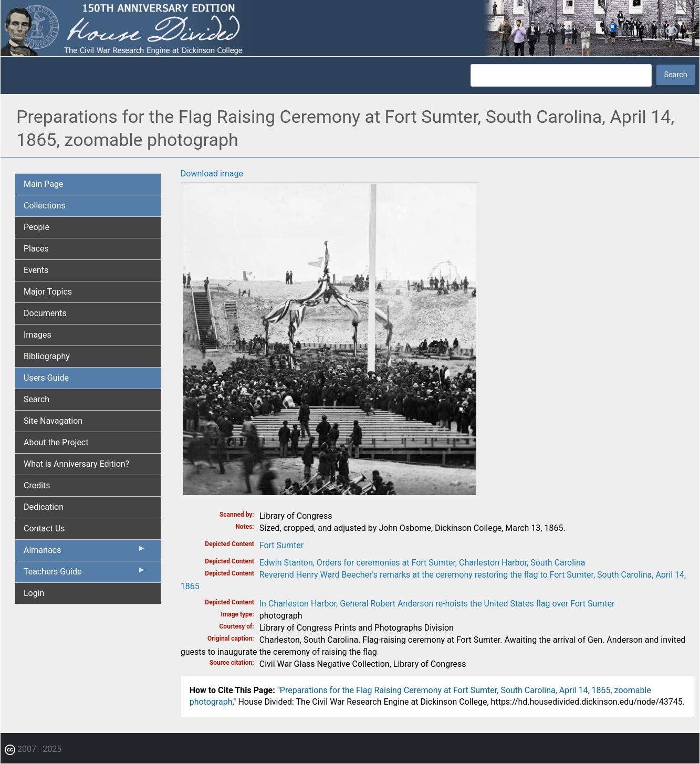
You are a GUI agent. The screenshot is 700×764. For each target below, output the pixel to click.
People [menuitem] (36, 227)
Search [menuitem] (36, 399)
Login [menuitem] (34, 593)
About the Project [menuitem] (56, 442)
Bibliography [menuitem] (47, 356)
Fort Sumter (281, 545)
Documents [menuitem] (45, 313)
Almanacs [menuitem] (85, 552)
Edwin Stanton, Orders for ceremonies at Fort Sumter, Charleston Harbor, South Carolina (422, 563)
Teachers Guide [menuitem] (85, 574)
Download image (212, 174)
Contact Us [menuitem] (44, 528)
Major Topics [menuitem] (48, 292)
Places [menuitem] (36, 249)
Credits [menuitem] (37, 485)
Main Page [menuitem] (44, 184)
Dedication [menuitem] (44, 507)
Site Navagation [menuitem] (53, 421)
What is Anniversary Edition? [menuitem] (76, 464)
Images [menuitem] (38, 335)
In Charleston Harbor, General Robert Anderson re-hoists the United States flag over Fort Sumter (437, 604)
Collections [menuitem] (45, 206)
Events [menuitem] (36, 270)
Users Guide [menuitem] (46, 378)
